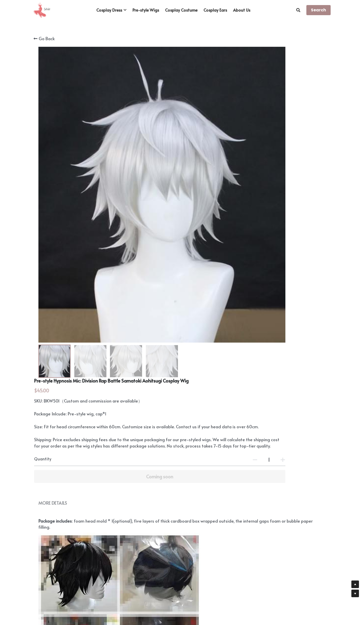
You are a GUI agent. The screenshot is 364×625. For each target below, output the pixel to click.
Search (318, 10)
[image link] (42, 10)
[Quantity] (276, 159)
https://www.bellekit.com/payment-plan (221, 522)
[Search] (298, 10)
